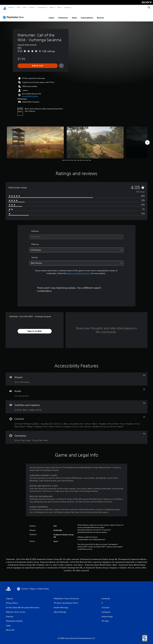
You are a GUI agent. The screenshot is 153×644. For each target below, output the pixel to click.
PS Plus (32, 7)
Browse (100, 15)
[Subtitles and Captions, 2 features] (76, 404)
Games (11, 7)
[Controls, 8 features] (76, 420)
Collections (63, 15)
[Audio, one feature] (76, 390)
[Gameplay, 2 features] (76, 435)
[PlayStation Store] (14, 15)
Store (59, 7)
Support (67, 7)
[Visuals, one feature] (76, 377)
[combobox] (76, 234)
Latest (51, 15)
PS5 (18, 7)
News (52, 7)
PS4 (24, 7)
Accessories (42, 7)
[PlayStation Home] (5, 8)
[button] (30, 94)
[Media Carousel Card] (35, 140)
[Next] (147, 140)
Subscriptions (87, 15)
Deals (74, 15)
